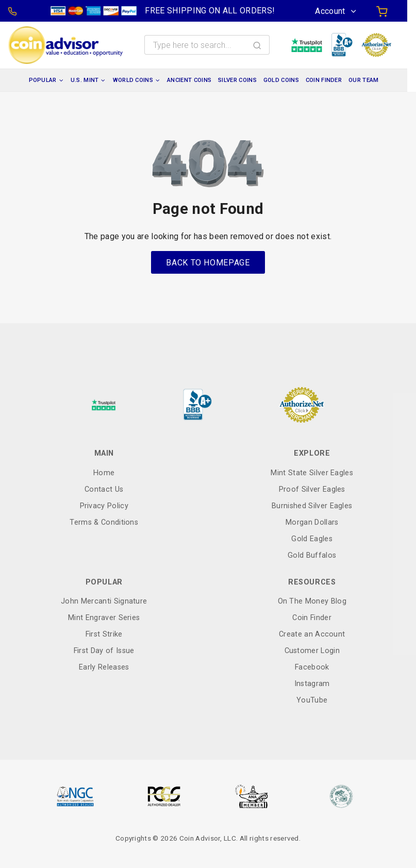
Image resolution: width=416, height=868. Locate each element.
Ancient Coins (189, 80)
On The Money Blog (312, 601)
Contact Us (104, 489)
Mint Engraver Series (104, 618)
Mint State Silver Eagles (312, 473)
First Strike (104, 634)
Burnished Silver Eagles (312, 506)
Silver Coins (237, 80)
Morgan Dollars (312, 522)
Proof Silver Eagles (312, 489)
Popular (43, 80)
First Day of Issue (104, 651)
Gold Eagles (312, 539)
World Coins (133, 80)
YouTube (312, 700)
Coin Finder (324, 80)
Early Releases (104, 667)
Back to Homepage (208, 263)
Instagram (312, 684)
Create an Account (312, 634)
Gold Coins (281, 80)
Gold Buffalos (312, 555)
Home (104, 473)
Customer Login (312, 651)
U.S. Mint (85, 80)
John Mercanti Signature (104, 601)
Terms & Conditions (104, 522)
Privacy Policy (104, 506)
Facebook (312, 667)
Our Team (364, 80)
